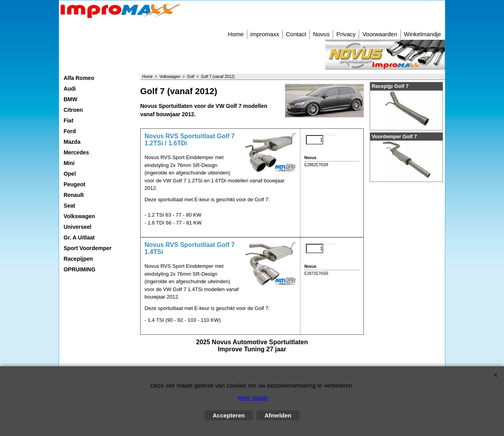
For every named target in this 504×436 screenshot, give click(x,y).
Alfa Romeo (79, 78)
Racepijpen (78, 259)
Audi (69, 89)
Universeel (77, 227)
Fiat (68, 121)
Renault (73, 195)
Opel (69, 174)
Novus (321, 34)
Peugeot (74, 184)
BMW (70, 99)
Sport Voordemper (87, 248)
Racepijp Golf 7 (390, 86)
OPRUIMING (79, 269)
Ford (69, 131)
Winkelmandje (422, 34)
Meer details (253, 398)
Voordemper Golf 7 (394, 136)
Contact (296, 34)
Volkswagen (79, 216)
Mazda (72, 142)
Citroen (73, 110)
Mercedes (76, 152)
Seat (69, 206)
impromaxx (265, 34)
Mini (69, 163)
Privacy (346, 34)
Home (236, 34)
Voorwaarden (380, 34)
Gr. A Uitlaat (79, 237)
